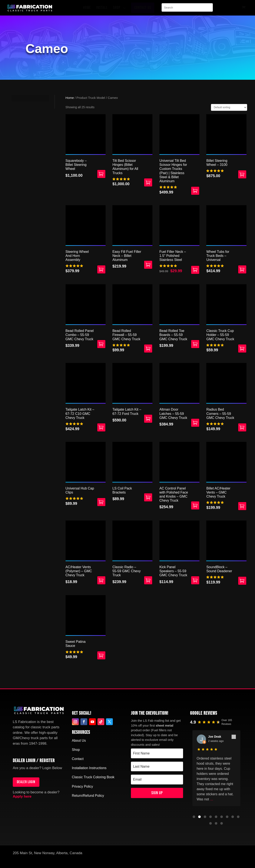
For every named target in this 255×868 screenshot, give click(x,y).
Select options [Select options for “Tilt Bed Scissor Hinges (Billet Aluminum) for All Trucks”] (148, 182)
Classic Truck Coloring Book (93, 777)
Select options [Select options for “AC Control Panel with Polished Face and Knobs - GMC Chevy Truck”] (195, 505)
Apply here (22, 796)
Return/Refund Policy (88, 796)
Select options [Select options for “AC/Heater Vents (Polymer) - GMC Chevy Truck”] (101, 580)
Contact (78, 759)
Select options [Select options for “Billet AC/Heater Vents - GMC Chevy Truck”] (242, 506)
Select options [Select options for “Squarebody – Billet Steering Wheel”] (101, 174)
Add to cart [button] (101, 269)
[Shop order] (229, 107)
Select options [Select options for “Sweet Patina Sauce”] (101, 655)
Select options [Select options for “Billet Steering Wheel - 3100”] (242, 174)
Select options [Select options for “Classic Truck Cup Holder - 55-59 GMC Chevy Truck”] (242, 349)
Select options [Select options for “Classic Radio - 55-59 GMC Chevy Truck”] (148, 580)
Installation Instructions (89, 768)
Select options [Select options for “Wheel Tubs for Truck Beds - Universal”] (242, 269)
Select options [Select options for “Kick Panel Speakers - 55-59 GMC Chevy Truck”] (195, 580)
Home (70, 98)
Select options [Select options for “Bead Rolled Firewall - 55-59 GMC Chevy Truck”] (148, 349)
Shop (76, 750)
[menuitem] (88, 8)
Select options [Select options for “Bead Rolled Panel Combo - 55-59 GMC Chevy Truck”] (101, 344)
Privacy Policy (83, 786)
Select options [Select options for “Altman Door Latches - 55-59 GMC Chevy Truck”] (195, 423)
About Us (79, 741)
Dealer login (26, 782)
